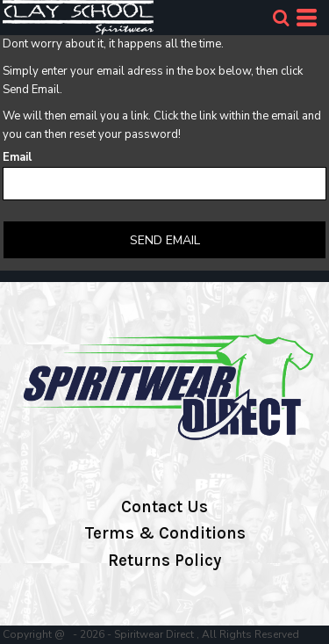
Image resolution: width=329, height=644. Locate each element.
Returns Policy (164, 561)
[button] (281, 18)
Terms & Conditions (165, 533)
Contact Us (164, 507)
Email (17, 157)
